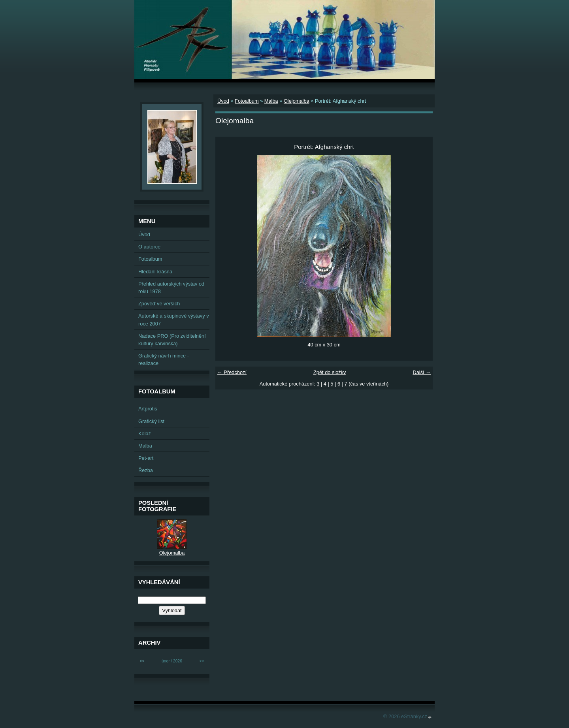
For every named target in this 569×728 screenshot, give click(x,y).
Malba (271, 101)
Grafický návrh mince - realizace (164, 359)
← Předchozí (232, 372)
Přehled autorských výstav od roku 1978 (171, 288)
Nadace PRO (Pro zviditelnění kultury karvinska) (172, 340)
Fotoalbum (247, 101)
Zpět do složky (330, 372)
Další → (422, 372)
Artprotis (148, 409)
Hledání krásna (155, 272)
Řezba (146, 470)
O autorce (149, 247)
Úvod (223, 101)
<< (142, 661)
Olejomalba (297, 101)
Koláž (145, 434)
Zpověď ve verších (159, 304)
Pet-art (146, 458)
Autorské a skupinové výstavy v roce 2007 (174, 320)
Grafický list (151, 421)
